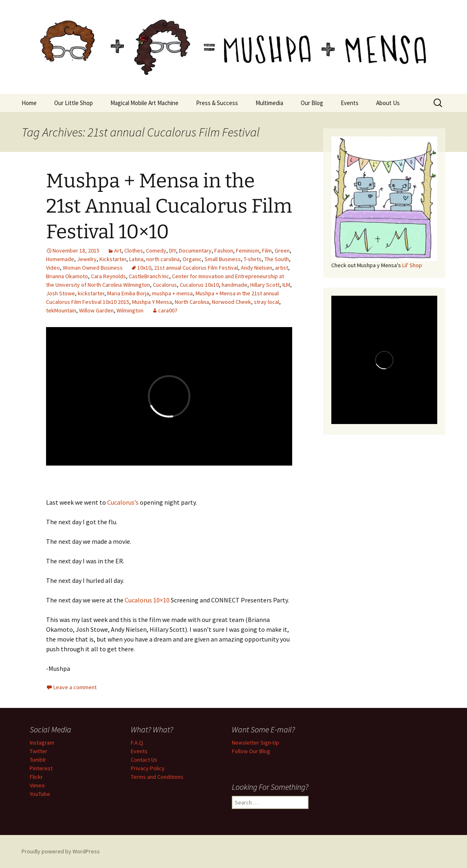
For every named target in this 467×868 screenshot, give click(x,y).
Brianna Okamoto (67, 276)
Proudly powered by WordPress (61, 851)
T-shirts (253, 259)
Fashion (224, 251)
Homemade (60, 259)
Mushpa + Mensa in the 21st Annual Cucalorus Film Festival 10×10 (169, 206)
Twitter (39, 751)
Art (118, 251)
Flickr (36, 777)
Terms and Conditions (157, 777)
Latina (136, 259)
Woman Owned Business (93, 268)
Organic (192, 259)
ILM (286, 285)
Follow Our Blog (251, 751)
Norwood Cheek (231, 302)
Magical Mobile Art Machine (144, 103)
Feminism (248, 251)
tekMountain (61, 310)
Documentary (195, 251)
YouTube (40, 794)
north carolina (163, 259)
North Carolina (192, 302)
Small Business (223, 259)
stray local (267, 302)
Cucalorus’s (123, 502)
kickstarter (91, 293)
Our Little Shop (74, 103)
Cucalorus (165, 285)
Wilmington (130, 310)
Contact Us (144, 760)
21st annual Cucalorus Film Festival (196, 268)
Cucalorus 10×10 (147, 600)
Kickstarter (113, 259)
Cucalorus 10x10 (199, 285)
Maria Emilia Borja (128, 293)
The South (277, 259)
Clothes (134, 251)
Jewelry (87, 259)
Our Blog (312, 103)
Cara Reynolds (108, 276)
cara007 (168, 310)
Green (282, 251)
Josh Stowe (61, 293)
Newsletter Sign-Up (256, 743)
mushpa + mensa (172, 293)
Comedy (156, 251)
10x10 (144, 268)
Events (350, 103)
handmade (235, 285)
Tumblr (38, 760)
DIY (173, 251)
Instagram (42, 743)
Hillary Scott (265, 285)
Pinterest (41, 768)
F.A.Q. (138, 743)
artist (282, 268)
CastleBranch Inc (149, 276)
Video (53, 268)
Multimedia (269, 103)
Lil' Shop (412, 265)
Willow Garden (96, 310)
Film (267, 251)
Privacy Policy (148, 768)
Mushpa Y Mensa (152, 302)
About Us (388, 103)
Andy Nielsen (257, 268)
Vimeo (37, 785)
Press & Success (217, 103)
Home (29, 103)
